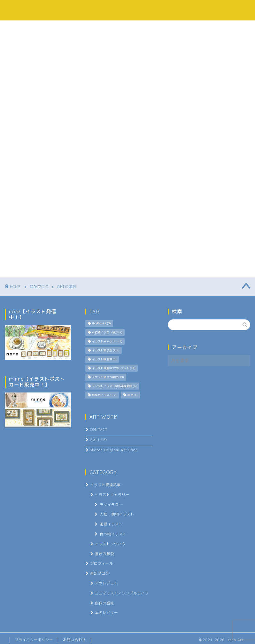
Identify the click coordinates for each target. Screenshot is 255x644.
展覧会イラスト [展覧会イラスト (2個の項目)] (104, 395)
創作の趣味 (104, 603)
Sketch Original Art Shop (114, 450)
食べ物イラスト (113, 534)
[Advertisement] (207, 413)
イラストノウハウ (110, 544)
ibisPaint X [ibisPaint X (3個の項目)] (101, 323)
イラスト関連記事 (105, 485)
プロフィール (54, 28)
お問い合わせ (201, 28)
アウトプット (106, 583)
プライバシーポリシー (34, 640)
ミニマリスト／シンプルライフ (122, 593)
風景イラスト (111, 524)
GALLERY (99, 440)
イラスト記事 (105, 28)
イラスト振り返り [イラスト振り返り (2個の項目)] (106, 350)
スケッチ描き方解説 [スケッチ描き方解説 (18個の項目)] (108, 377)
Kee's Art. (127, 10)
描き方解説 (104, 554)
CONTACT (99, 430)
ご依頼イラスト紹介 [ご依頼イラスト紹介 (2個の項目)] (107, 332)
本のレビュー (106, 613)
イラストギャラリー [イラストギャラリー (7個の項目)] (107, 341)
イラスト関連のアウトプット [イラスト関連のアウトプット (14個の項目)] (114, 368)
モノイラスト (111, 505)
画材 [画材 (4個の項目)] (132, 395)
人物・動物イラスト (117, 514)
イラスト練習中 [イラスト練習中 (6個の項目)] (104, 359)
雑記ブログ (153, 28)
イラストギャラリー (112, 495)
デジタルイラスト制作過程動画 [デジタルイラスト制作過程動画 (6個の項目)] (114, 386)
